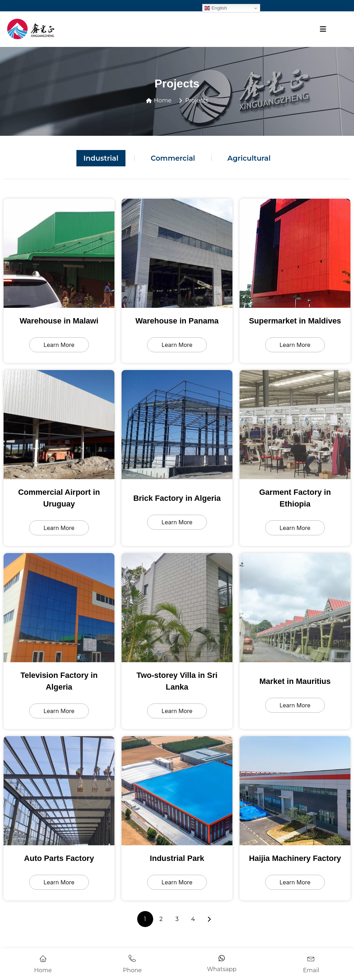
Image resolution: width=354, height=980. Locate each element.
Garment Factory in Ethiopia (295, 498)
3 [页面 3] (177, 919)
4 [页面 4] (193, 919)
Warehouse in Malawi (59, 321)
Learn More (59, 345)
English (216, 8)
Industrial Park (177, 858)
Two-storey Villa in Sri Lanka (177, 681)
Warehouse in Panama (177, 321)
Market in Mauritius (295, 681)
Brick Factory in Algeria (177, 498)
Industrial (101, 158)
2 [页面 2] (161, 919)
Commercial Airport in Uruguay (59, 498)
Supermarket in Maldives (295, 321)
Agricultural (249, 158)
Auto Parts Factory (59, 858)
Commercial (173, 158)
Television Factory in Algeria (59, 681)
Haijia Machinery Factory (295, 858)
